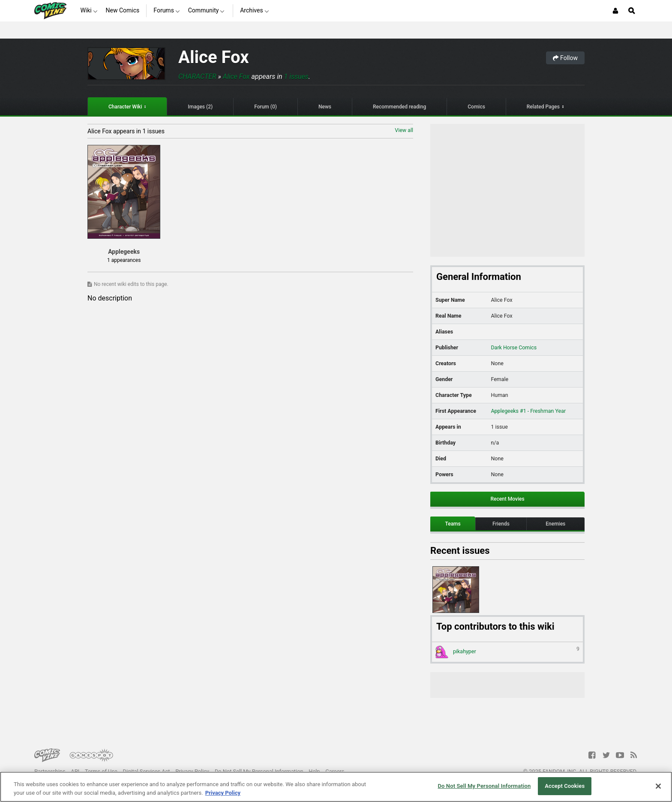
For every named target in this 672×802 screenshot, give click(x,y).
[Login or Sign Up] (615, 11)
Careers (335, 771)
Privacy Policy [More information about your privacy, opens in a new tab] (223, 793)
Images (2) (200, 107)
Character (197, 77)
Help (314, 771)
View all (404, 130)
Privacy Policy (192, 771)
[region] (336, 787)
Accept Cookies (565, 786)
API (75, 771)
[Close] (658, 786)
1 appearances (124, 260)
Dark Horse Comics (514, 347)
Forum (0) (265, 107)
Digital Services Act (147, 771)
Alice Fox (214, 57)
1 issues (296, 77)
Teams (453, 524)
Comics (476, 107)
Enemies (555, 524)
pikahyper (507, 652)
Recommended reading (399, 107)
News (325, 107)
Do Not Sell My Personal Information (259, 771)
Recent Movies (507, 499)
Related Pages (543, 107)
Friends (501, 524)
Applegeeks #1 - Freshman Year (528, 411)
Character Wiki (125, 107)
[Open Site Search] (632, 11)
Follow (565, 58)
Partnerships (50, 771)
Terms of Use (101, 771)
